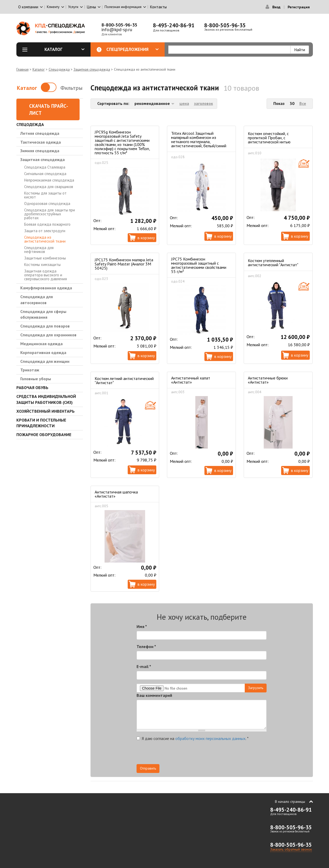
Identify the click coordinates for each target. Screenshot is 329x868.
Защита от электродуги (45, 231)
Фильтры (71, 88)
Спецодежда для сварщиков (49, 187)
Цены (91, 7)
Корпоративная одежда (43, 352)
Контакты (158, 7)
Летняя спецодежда (40, 133)
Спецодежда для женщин (45, 361)
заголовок (204, 103)
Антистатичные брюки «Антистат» (268, 380)
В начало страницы (290, 802)
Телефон (146, 646)
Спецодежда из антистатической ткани (45, 239)
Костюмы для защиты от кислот (45, 195)
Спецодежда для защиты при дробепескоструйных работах (50, 214)
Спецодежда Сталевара (45, 167)
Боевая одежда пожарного (47, 224)
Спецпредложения (133, 49)
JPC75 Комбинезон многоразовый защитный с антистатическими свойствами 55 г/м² (199, 265)
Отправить (148, 768)
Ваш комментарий (154, 695)
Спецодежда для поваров (45, 326)
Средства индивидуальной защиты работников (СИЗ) (46, 399)
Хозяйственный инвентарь (46, 411)
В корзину (146, 238)
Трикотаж (30, 370)
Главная (22, 69)
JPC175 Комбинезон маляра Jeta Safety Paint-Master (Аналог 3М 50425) (124, 264)
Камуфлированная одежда (46, 288)
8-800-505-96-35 (119, 25)
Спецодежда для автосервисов (37, 300)
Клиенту (53, 7)
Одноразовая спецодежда (47, 203)
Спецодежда (59, 69)
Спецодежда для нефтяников (39, 250)
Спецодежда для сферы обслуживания (43, 314)
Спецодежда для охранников (48, 335)
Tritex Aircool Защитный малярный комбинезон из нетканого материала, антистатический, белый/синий (199, 139)
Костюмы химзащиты (42, 265)
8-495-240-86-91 (174, 25)
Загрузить (256, 688)
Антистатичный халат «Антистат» (191, 380)
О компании (28, 7)
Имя (142, 626)
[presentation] (220, 754)
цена (184, 103)
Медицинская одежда (41, 344)
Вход (276, 7)
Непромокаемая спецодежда (49, 180)
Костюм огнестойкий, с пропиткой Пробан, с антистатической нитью (269, 138)
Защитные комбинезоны (45, 258)
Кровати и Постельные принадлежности (41, 423)
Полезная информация (123, 7)
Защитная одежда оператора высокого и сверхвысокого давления (46, 275)
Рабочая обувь (32, 388)
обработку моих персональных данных (210, 738)
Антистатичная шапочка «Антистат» (116, 494)
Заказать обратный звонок (291, 849)
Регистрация (299, 7)
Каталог (64, 49)
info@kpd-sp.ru (117, 29)
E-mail (144, 666)
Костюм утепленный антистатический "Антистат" (273, 263)
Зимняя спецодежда (40, 151)
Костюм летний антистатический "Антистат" (124, 380)
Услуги (73, 7)
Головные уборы (36, 379)
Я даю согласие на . (193, 738)
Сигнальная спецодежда (45, 174)
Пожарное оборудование (44, 435)
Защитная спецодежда (92, 69)
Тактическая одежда (41, 142)
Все (303, 103)
